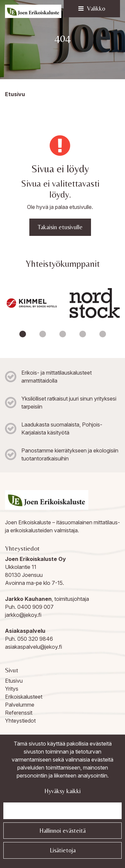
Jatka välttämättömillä (63, 811)
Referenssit (19, 713)
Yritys (12, 689)
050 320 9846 (35, 639)
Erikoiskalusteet (24, 697)
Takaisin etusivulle (60, 227)
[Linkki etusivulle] (33, 11)
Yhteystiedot (20, 721)
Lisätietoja (63, 850)
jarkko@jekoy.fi (23, 615)
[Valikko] (92, 9)
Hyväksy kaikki (62, 791)
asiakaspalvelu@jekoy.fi (33, 647)
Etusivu (14, 681)
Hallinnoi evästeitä (62, 831)
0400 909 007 (35, 607)
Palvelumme (20, 705)
